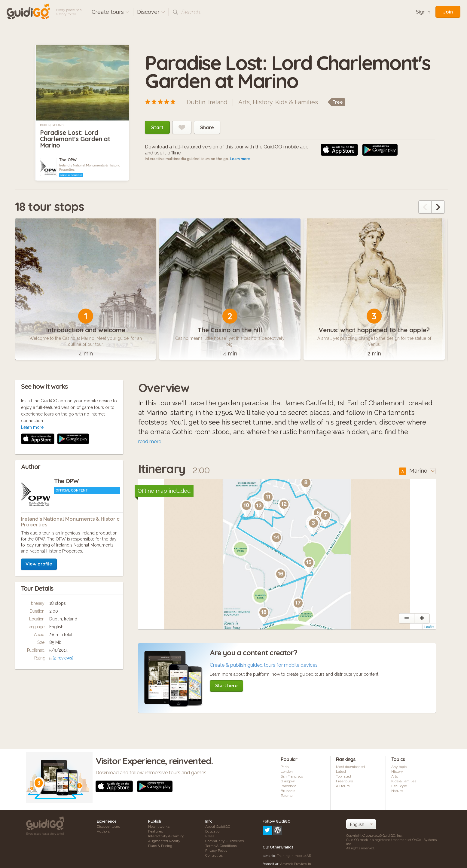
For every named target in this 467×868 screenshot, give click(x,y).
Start (157, 127)
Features (156, 832)
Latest (341, 772)
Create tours (111, 12)
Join (448, 12)
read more (150, 442)
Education (213, 832)
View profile (39, 485)
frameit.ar (270, 839)
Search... (192, 12)
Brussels (288, 792)
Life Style (399, 787)
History (262, 102)
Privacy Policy (216, 851)
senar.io (269, 831)
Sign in (423, 12)
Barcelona (289, 787)
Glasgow (288, 782)
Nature (397, 792)
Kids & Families (297, 102)
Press (210, 837)
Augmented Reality (164, 842)
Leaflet (429, 628)
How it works (159, 827)
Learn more (240, 159)
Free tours (344, 782)
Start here (226, 687)
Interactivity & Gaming (166, 837)
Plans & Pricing (160, 847)
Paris (285, 768)
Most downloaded (350, 768)
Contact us (214, 856)
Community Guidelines (224, 842)
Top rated (343, 777)
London (287, 772)
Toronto (287, 796)
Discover (151, 12)
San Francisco (292, 777)
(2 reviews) (63, 579)
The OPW (68, 160)
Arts (244, 102)
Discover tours (108, 827)
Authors (103, 832)
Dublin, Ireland (52, 125)
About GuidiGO (218, 827)
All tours (343, 787)
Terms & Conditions (221, 847)
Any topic (399, 768)
